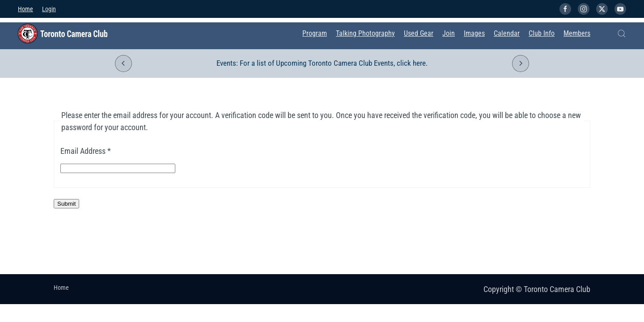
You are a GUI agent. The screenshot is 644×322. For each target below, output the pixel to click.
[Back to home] (63, 34)
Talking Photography (365, 33)
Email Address (86, 151)
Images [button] (474, 33)
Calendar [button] (507, 33)
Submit (66, 204)
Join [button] (449, 33)
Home (25, 9)
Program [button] (315, 33)
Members (577, 33)
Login (49, 9)
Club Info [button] (542, 33)
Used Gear (419, 33)
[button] (622, 34)
